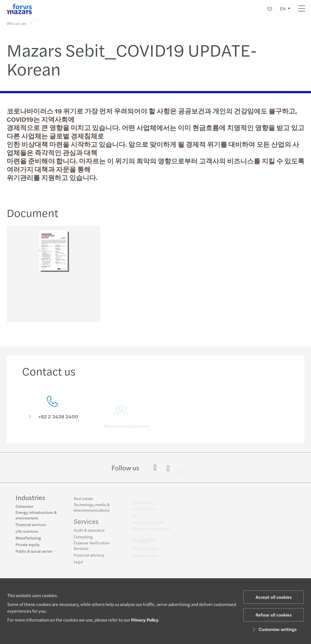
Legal (78, 564)
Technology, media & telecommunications (92, 510)
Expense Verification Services (92, 548)
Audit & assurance (89, 532)
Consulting (83, 539)
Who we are (17, 23)
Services (86, 524)
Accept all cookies (274, 597)
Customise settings (274, 629)
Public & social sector (34, 552)
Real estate (83, 501)
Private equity (28, 545)
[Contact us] (270, 9)
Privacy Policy (145, 620)
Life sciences (27, 532)
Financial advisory (89, 557)
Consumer (24, 507)
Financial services (31, 525)
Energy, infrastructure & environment (36, 516)
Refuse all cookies (274, 615)
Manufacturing (28, 538)
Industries (30, 498)
